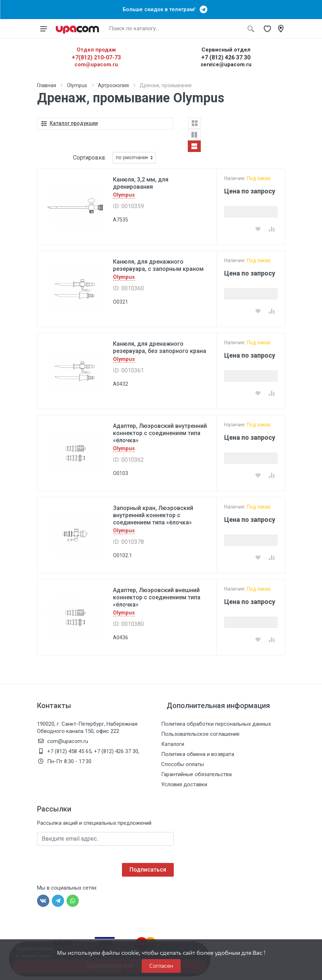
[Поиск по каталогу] (174, 29)
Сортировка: (89, 158)
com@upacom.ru (96, 64)
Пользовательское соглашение (200, 734)
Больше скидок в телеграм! (161, 9)
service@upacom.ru (226, 64)
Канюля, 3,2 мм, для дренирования (141, 183)
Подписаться (148, 870)
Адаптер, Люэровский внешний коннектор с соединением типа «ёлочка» (157, 597)
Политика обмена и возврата (198, 754)
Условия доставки (184, 784)
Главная (47, 85)
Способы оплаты (183, 764)
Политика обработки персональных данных (216, 724)
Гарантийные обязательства (196, 774)
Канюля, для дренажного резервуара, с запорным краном (158, 265)
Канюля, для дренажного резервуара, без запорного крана (160, 347)
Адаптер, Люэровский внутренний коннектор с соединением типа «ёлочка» (160, 433)
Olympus (77, 85)
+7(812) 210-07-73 (96, 57)
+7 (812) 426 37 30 (226, 57)
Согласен (161, 966)
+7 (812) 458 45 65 (69, 751)
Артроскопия (113, 85)
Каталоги (173, 744)
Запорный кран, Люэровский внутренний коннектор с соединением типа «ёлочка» (153, 515)
